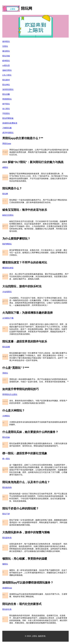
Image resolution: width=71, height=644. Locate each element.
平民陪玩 (6, 113)
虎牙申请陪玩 (8, 133)
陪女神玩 (6, 85)
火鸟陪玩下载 (8, 318)
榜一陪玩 (6, 459)
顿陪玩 (5, 564)
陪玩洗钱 (6, 56)
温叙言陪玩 (7, 70)
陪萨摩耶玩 (7, 244)
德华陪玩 (6, 41)
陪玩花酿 (6, 94)
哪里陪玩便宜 (8, 268)
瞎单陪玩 (6, 61)
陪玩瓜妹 (6, 437)
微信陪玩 (6, 51)
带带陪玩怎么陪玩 (10, 394)
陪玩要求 (6, 80)
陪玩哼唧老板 (8, 118)
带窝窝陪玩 (7, 99)
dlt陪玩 (5, 167)
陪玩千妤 (6, 514)
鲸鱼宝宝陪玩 (8, 215)
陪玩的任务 (7, 609)
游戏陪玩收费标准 (10, 123)
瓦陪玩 (5, 46)
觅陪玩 (5, 373)
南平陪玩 (6, 104)
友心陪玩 (6, 109)
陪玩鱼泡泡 (7, 487)
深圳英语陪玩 (8, 89)
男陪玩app (7, 144)
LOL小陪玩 (7, 75)
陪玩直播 (6, 347)
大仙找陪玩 (7, 292)
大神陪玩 (6, 416)
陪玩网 (5, 194)
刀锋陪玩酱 (7, 128)
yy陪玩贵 (6, 65)
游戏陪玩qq (7, 588)
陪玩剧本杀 (7, 538)
